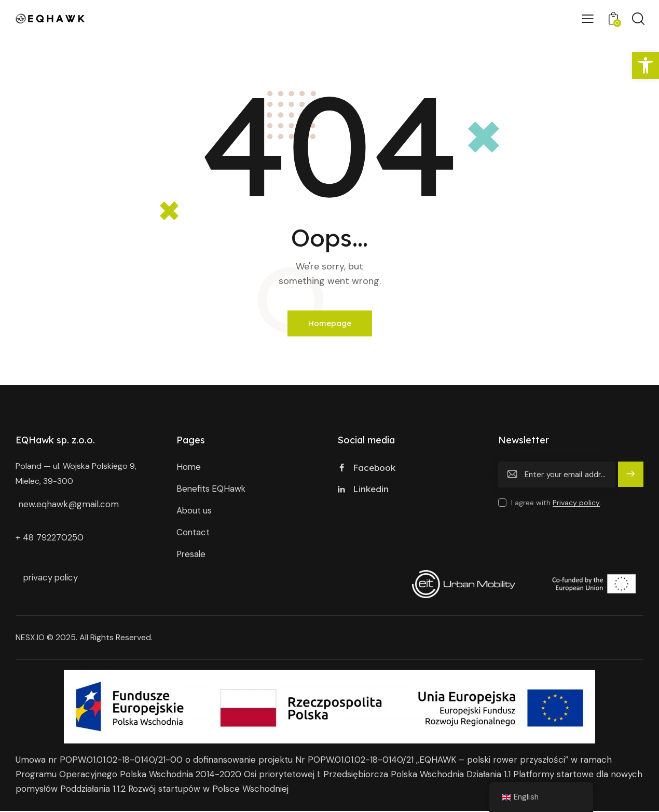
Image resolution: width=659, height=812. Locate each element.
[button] (646, 65)
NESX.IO (30, 638)
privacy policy (52, 578)
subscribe (631, 480)
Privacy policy (576, 503)
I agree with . (556, 503)
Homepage (330, 324)
